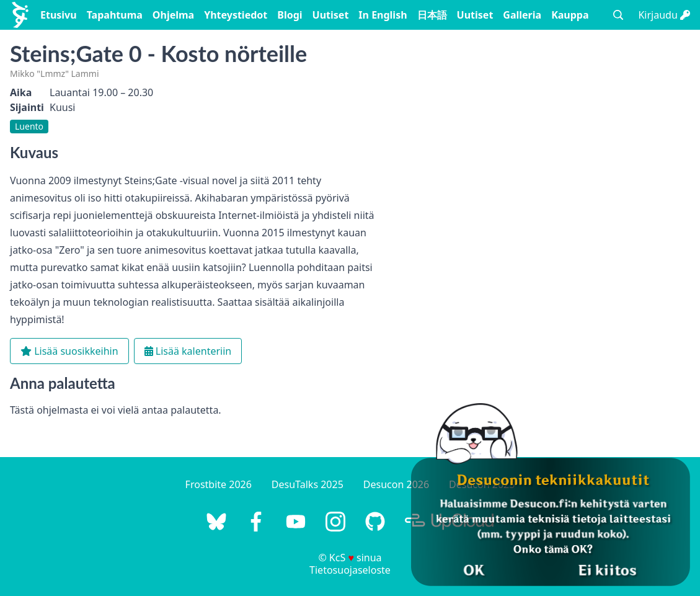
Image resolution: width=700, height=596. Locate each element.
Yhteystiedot (236, 15)
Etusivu (59, 15)
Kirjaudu (664, 15)
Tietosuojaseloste (350, 570)
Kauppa (570, 15)
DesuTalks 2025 (308, 484)
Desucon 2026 (396, 484)
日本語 (432, 15)
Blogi (290, 15)
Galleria (522, 15)
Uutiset (331, 15)
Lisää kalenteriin (188, 351)
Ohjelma (173, 15)
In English (383, 15)
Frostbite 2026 (219, 484)
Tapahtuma (115, 15)
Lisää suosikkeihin (69, 351)
